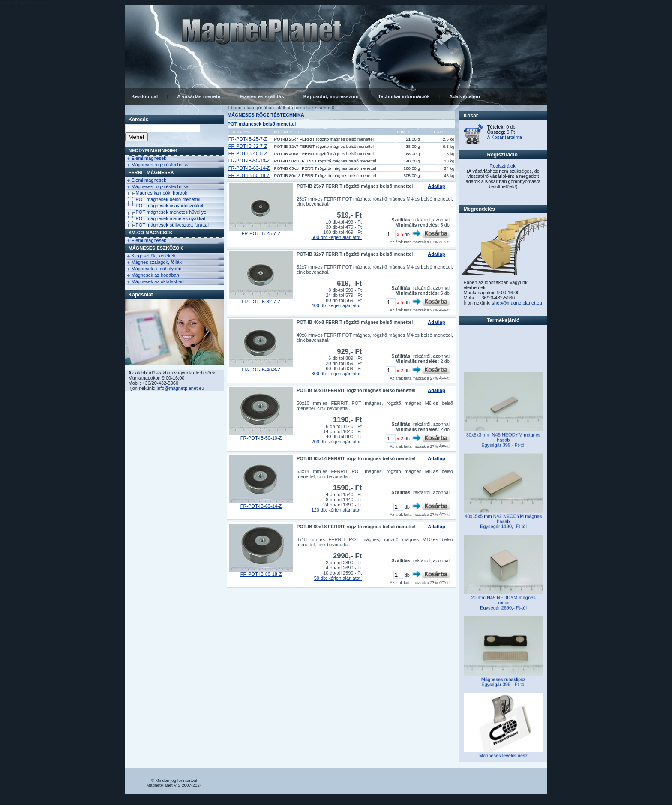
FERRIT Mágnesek (151, 172)
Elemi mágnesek (149, 158)
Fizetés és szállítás (262, 96)
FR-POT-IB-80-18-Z (249, 175)
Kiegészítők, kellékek (154, 256)
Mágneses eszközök (156, 248)
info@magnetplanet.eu (181, 388)
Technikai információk (404, 96)
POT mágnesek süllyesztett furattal (172, 225)
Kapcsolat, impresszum (331, 96)
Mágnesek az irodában (155, 275)
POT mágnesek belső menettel (168, 199)
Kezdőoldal (145, 96)
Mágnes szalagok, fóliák (157, 262)
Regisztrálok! (503, 166)
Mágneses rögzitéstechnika (160, 165)
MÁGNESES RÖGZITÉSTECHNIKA (266, 115)
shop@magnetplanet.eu (517, 303)
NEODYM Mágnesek (153, 150)
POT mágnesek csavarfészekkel (170, 206)
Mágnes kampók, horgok (162, 193)
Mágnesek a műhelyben (157, 269)
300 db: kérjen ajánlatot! (337, 374)
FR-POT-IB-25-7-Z (248, 139)
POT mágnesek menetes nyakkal (171, 218)
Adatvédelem (465, 96)
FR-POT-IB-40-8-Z (248, 153)
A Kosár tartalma (505, 137)
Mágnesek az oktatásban (158, 281)
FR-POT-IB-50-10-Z (249, 161)
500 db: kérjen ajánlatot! (337, 237)
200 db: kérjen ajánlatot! (337, 442)
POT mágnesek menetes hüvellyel (172, 212)
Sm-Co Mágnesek (151, 233)
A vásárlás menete (199, 96)
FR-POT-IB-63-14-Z (249, 168)
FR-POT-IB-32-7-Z (248, 146)
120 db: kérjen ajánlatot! (337, 510)
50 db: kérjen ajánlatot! (338, 578)
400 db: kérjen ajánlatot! (337, 305)
